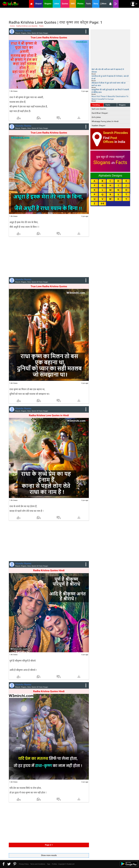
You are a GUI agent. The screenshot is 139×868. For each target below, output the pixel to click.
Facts (108, 105)
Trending (96, 105)
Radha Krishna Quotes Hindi (49, 570)
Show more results (49, 855)
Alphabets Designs (110, 176)
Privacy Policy (24, 864)
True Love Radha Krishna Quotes (49, 133)
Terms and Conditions (38, 864)
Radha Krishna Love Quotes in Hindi (49, 415)
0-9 (102, 203)
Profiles (54, 864)
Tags (49, 864)
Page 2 (49, 845)
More (104, 4)
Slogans (122, 105)
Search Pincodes (115, 133)
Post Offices (110, 140)
